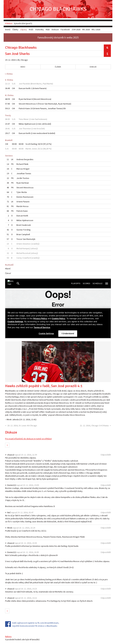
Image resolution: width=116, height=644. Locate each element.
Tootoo (26, 178)
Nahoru (8, 636)
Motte (24, 192)
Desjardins (29, 159)
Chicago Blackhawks (58, 9)
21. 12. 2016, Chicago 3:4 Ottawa (94, 426)
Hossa (26, 206)
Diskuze (93, 67)
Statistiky (39, 29)
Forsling (27, 230)
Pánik (26, 164)
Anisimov (27, 244)
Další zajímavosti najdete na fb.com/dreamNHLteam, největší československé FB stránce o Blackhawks (36, 624)
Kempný (26, 248)
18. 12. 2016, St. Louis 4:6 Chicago (22, 426)
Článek (58, 67)
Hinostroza (46, 99)
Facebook (65, 29)
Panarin (43, 88)
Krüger (27, 169)
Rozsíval (26, 253)
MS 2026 (86, 29)
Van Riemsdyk (51, 104)
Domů (8, 29)
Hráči (31, 29)
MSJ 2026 (96, 29)
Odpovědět (106, 455)
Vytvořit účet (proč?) (23, 23)
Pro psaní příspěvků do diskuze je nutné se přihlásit (28, 439)
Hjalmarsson (30, 124)
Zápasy (24, 29)
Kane (28, 108)
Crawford (27, 258)
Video (23, 67)
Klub (48, 29)
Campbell (26, 234)
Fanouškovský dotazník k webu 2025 (58, 37)
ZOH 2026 (76, 29)
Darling (34, 144)
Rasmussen (28, 197)
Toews (59, 108)
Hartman (27, 99)
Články (15, 29)
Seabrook (26, 225)
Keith (28, 88)
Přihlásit (9, 23)
